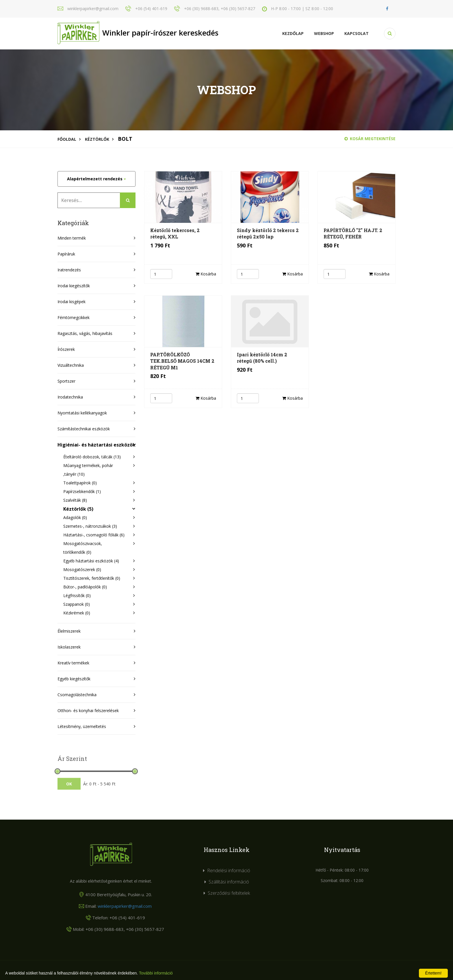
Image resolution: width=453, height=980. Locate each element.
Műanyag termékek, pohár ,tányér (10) (88, 470)
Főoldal (67, 139)
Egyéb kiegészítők (74, 679)
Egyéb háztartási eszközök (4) (91, 561)
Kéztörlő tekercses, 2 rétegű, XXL (175, 233)
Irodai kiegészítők (74, 286)
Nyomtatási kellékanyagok (82, 413)
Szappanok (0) (77, 604)
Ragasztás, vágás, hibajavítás (85, 333)
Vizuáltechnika (71, 365)
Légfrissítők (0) (77, 595)
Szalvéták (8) (75, 500)
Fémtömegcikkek (74, 317)
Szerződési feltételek (229, 893)
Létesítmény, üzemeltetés (82, 726)
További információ (156, 973)
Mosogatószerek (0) (82, 569)
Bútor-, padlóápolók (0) (85, 587)
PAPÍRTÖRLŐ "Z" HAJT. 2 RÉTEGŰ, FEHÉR (353, 233)
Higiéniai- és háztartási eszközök (96, 445)
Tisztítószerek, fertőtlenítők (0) (92, 578)
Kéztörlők (97, 139)
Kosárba (206, 274)
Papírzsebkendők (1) (82, 491)
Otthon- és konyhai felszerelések (88, 711)
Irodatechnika (70, 397)
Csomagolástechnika (77, 695)
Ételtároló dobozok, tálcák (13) (92, 457)
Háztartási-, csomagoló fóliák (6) (94, 535)
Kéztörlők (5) (78, 509)
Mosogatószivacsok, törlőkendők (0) (83, 548)
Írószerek (66, 349)
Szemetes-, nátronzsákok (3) (90, 526)
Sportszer (66, 381)
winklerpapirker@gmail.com (125, 906)
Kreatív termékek (73, 663)
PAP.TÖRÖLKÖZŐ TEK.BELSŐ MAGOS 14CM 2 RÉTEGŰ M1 (182, 361)
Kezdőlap (293, 33)
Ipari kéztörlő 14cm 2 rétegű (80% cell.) (262, 358)
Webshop (324, 33)
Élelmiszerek (69, 631)
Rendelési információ (229, 870)
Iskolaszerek (69, 647)
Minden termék (72, 238)
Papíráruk (66, 254)
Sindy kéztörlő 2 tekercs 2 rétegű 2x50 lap (268, 233)
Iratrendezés (69, 270)
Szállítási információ (229, 882)
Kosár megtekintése (370, 139)
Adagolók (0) (75, 517)
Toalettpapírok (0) (80, 483)
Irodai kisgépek (72, 302)
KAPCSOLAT (357, 33)
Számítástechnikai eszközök (84, 429)
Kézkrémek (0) (77, 613)
